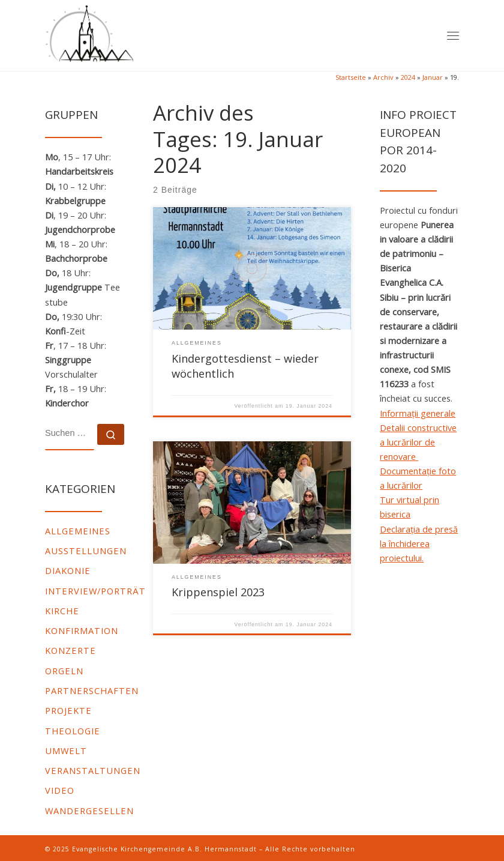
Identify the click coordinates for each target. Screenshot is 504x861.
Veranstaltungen (93, 770)
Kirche (62, 611)
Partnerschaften (92, 690)
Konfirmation (82, 630)
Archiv (383, 77)
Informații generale (418, 413)
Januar (433, 77)
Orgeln (64, 671)
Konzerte (70, 650)
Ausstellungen (86, 551)
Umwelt (66, 751)
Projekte (68, 710)
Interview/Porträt (95, 591)
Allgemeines (78, 531)
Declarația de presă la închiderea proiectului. (419, 543)
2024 (408, 77)
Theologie (73, 731)
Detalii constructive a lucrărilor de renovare (418, 442)
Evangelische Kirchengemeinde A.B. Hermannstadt (164, 849)
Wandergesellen (89, 811)
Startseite (351, 77)
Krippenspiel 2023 (218, 592)
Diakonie (68, 570)
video (60, 790)
